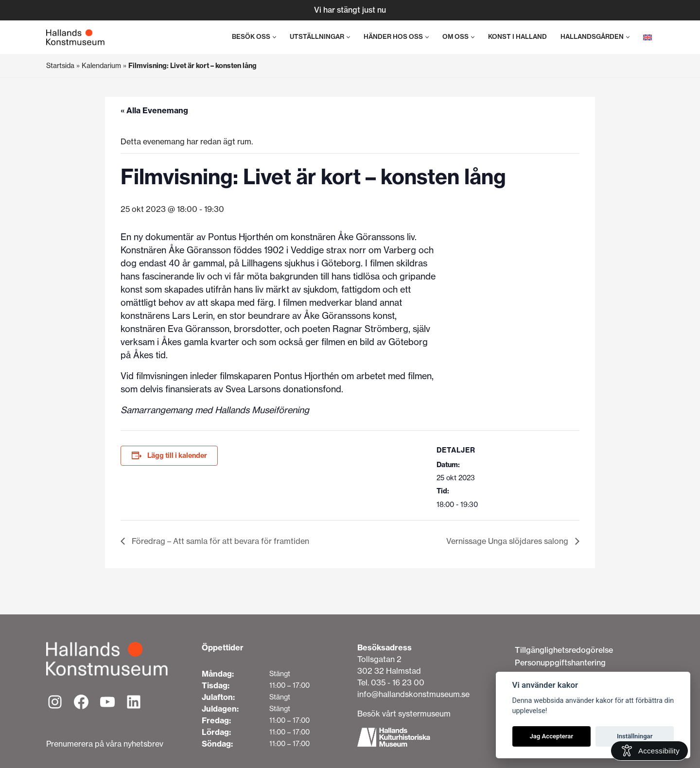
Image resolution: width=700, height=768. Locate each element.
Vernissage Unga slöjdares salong (508, 541)
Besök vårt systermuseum (404, 714)
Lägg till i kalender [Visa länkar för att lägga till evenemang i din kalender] (177, 455)
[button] (274, 37)
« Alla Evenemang (154, 110)
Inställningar (635, 736)
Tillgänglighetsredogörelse (564, 650)
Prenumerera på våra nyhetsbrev (105, 744)
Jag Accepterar (551, 736)
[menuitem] (647, 37)
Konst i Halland (517, 37)
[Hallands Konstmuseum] (75, 37)
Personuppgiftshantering (560, 663)
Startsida (60, 66)
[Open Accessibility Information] (649, 751)
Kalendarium (101, 66)
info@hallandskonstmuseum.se (413, 694)
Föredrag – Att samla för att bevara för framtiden (219, 541)
